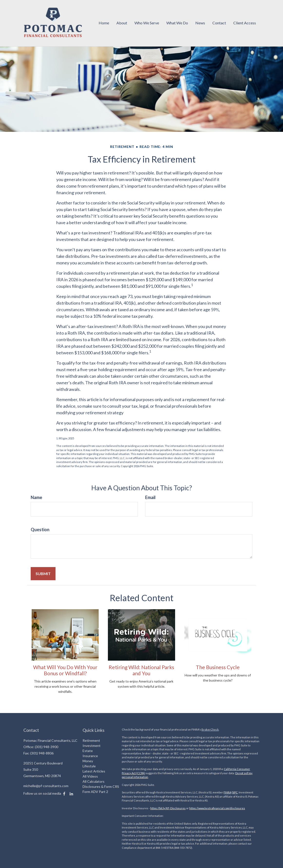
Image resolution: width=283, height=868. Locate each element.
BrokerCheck (210, 729)
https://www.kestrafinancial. (207, 808)
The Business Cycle (218, 667)
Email (150, 497)
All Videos (90, 776)
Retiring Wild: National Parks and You (141, 670)
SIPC (235, 792)
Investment (92, 746)
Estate (88, 751)
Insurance (90, 756)
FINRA (227, 792)
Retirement (91, 740)
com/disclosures (235, 808)
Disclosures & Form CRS (101, 786)
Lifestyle (89, 766)
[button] (122, 23)
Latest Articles (94, 771)
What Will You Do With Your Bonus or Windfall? (65, 670)
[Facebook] (64, 794)
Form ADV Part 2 (95, 792)
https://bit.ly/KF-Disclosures (168, 808)
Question (40, 530)
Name (36, 497)
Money (88, 761)
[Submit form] (43, 574)
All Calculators (94, 781)
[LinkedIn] (71, 794)
